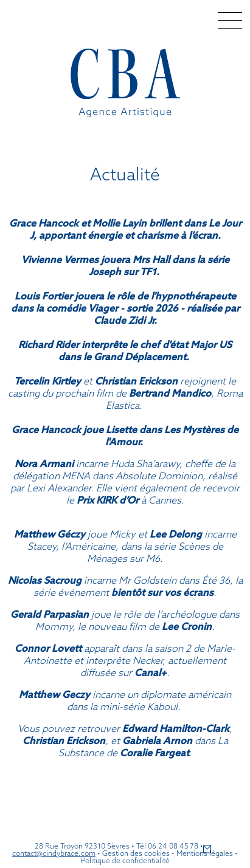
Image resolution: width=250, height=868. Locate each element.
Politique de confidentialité (125, 860)
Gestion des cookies (136, 853)
